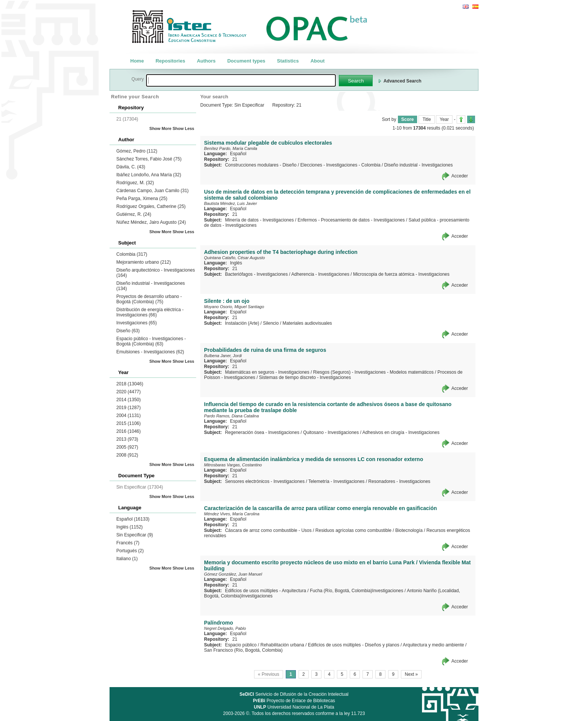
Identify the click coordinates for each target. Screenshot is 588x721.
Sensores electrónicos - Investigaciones (265, 481)
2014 (129, 400)
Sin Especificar (135, 535)
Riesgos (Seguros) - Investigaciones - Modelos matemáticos (373, 372)
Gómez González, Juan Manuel (233, 574)
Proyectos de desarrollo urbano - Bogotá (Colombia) (149, 299)
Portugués (130, 551)
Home (137, 61)
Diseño (128, 331)
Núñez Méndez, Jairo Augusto (151, 222)
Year (444, 119)
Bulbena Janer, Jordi (223, 356)
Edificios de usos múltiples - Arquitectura (266, 591)
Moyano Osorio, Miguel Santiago (234, 307)
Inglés (129, 527)
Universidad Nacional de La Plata (294, 707)
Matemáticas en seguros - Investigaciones (267, 372)
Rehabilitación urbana (282, 645)
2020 (129, 392)
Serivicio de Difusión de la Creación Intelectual (294, 694)
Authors (206, 61)
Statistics (288, 61)
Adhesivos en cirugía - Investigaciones (401, 432)
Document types (246, 61)
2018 (130, 384)
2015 (129, 423)
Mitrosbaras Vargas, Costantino (233, 465)
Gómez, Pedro (137, 151)
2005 (127, 447)
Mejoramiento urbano (144, 262)
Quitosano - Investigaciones (331, 432)
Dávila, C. (131, 167)
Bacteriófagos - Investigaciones (257, 274)
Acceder (460, 176)
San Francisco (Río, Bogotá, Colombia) (243, 650)
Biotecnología (409, 530)
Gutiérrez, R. (134, 214)
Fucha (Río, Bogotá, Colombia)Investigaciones (356, 591)
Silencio (271, 323)
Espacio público (241, 645)
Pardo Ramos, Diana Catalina (232, 416)
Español (133, 519)
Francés (128, 543)
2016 (129, 431)
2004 (129, 415)
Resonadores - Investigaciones (399, 481)
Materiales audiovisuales (307, 323)
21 (235, 159)
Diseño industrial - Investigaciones (419, 165)
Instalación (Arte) (242, 323)
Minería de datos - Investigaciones (260, 220)
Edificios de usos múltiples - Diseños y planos (354, 645)
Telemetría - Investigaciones (336, 481)
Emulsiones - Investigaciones (150, 352)
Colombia (132, 254)
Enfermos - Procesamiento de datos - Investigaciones (351, 220)
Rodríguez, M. (135, 183)
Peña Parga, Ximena (142, 199)
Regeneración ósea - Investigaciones (262, 432)
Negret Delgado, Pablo (225, 628)
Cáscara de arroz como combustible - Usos (268, 530)
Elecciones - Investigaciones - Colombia (340, 165)
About (318, 61)
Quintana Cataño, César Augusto (235, 258)
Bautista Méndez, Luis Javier (231, 203)
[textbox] (241, 80)
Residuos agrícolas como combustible (353, 530)
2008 (127, 455)
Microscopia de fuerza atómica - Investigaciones (401, 274)
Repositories (170, 61)
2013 (127, 439)
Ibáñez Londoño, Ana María (149, 175)
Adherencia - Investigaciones (320, 274)
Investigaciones (136, 323)
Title (427, 119)
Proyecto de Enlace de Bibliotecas (294, 701)
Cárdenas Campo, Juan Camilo (152, 191)
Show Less (184, 128)
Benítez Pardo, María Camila (231, 148)
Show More (161, 128)
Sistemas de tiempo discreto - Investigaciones (305, 377)
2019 (129, 408)
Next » (411, 674)
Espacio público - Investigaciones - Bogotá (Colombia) (151, 341)
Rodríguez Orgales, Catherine (151, 206)
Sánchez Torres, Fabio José (149, 159)
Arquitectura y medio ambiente (433, 645)
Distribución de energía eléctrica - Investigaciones (150, 312)
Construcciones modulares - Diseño (261, 165)
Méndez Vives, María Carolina (232, 514)
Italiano (127, 559)
